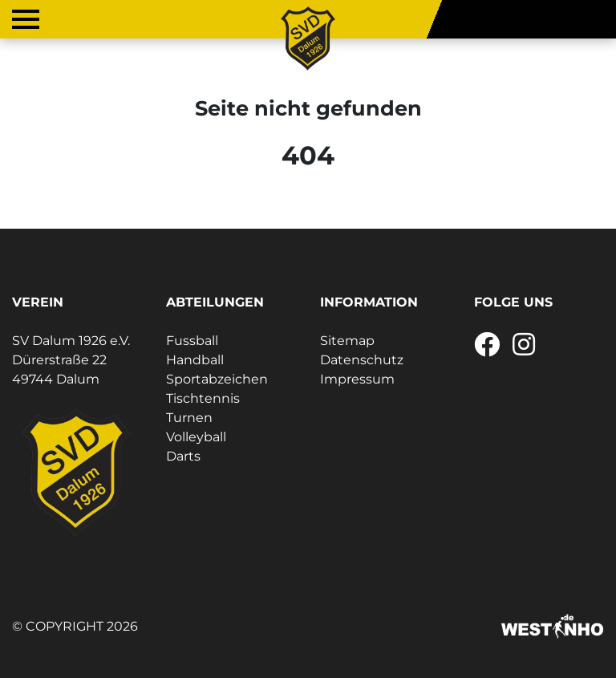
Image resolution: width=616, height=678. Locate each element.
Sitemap (347, 341)
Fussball (192, 341)
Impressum (357, 379)
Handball (195, 360)
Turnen (189, 418)
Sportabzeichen (217, 379)
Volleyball (196, 437)
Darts (183, 456)
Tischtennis (203, 398)
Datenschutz (362, 360)
